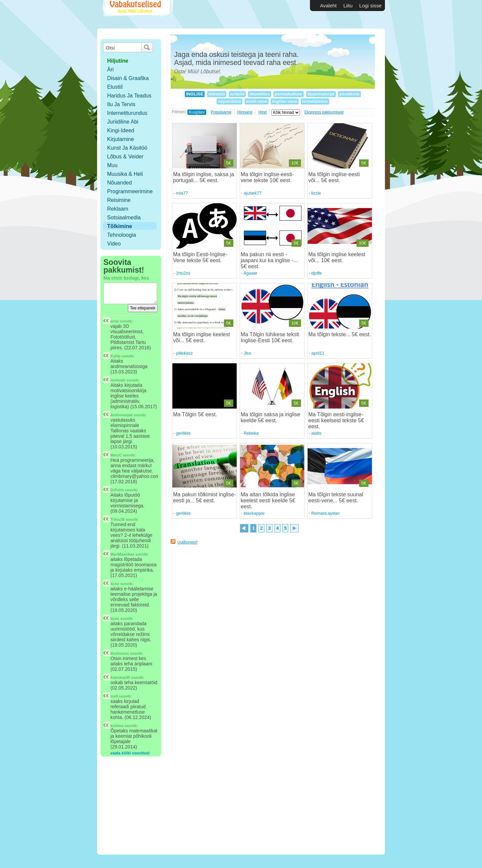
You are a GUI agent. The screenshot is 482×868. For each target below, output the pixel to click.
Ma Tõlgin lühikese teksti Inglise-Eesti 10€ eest (270, 337)
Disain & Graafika (128, 78)
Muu (112, 165)
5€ (229, 163)
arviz (115, 321)
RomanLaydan (326, 513)
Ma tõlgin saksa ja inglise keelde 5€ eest (270, 417)
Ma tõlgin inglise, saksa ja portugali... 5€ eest (204, 177)
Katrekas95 (120, 677)
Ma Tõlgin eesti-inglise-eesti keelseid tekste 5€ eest (336, 420)
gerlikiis (183, 433)
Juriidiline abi (123, 122)
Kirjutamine (120, 139)
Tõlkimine (120, 226)
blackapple (254, 513)
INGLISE (195, 94)
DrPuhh (117, 490)
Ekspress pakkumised (324, 112)
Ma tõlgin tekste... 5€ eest (339, 334)
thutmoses (120, 653)
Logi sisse (370, 6)
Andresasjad (122, 415)
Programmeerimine (130, 191)
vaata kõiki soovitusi (130, 753)
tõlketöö (217, 94)
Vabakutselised (137, 14)
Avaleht (328, 6)
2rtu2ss (183, 273)
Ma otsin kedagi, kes (126, 278)
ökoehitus (260, 94)
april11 (318, 353)
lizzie (115, 584)
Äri (110, 69)
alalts (316, 433)
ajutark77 (253, 193)
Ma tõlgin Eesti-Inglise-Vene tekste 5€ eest (200, 257)
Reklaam (118, 209)
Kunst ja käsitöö (127, 148)
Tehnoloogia (122, 235)
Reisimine (119, 200)
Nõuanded (119, 183)
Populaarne (221, 112)
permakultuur (289, 94)
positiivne (349, 94)
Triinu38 (117, 519)
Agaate (250, 273)
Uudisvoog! (187, 542)
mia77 (182, 193)
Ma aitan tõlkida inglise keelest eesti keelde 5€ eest (268, 500)
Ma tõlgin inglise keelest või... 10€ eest (337, 257)
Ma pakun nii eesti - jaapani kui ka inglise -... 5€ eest (269, 260)
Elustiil (115, 87)
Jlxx (247, 353)
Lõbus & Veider (125, 157)
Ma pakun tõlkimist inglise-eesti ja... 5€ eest (205, 497)
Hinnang (245, 112)
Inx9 (114, 696)
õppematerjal (321, 94)
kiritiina (117, 726)
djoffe (317, 273)
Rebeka (251, 433)
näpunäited (229, 101)
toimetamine (315, 101)
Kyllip (115, 356)
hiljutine (118, 61)
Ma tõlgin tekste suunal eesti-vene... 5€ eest (336, 497)
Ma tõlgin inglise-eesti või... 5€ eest (334, 177)
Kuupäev (197, 112)
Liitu (348, 6)
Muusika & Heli (125, 174)
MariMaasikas (123, 554)
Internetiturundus (127, 113)
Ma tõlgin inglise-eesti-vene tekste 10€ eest (267, 177)
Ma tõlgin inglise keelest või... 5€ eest (202, 337)
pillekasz (184, 353)
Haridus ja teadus (129, 96)
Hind (263, 112)
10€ (295, 163)
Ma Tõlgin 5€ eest (194, 414)
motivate (118, 380)
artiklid (237, 94)
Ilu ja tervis (121, 104)
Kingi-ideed (121, 130)
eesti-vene (257, 101)
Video (114, 244)
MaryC (116, 455)
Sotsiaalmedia (124, 218)
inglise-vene (285, 101)
